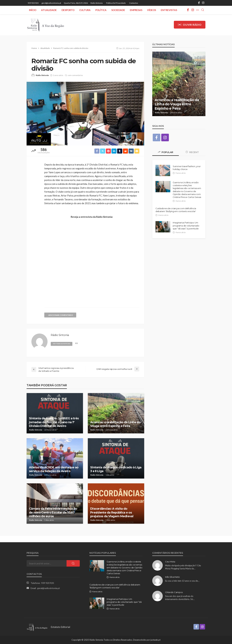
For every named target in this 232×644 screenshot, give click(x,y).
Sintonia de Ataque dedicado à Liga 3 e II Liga (116, 469)
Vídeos (152, 10)
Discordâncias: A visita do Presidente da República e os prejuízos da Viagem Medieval (112, 512)
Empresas (136, 10)
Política (101, 10)
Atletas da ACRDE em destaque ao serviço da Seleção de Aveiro (54, 469)
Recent (192, 152)
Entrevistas (169, 10)
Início (33, 10)
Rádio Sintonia (97, 3)
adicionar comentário (61, 315)
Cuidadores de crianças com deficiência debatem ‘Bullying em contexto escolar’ (176, 210)
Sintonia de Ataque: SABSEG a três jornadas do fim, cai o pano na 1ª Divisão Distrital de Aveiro (54, 422)
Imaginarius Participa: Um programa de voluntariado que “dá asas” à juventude (186, 226)
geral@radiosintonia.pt (49, 588)
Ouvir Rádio (190, 25)
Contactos (134, 3)
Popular (166, 152)
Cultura (85, 10)
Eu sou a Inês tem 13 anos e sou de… (182, 581)
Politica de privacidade (116, 3)
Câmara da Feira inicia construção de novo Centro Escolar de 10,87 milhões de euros (53, 512)
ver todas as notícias (62, 344)
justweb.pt (155, 640)
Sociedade (118, 10)
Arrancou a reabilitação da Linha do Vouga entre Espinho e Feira (115, 424)
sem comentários (75, 75)
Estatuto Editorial (60, 627)
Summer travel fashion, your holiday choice (187, 168)
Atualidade (49, 10)
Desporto (68, 10)
